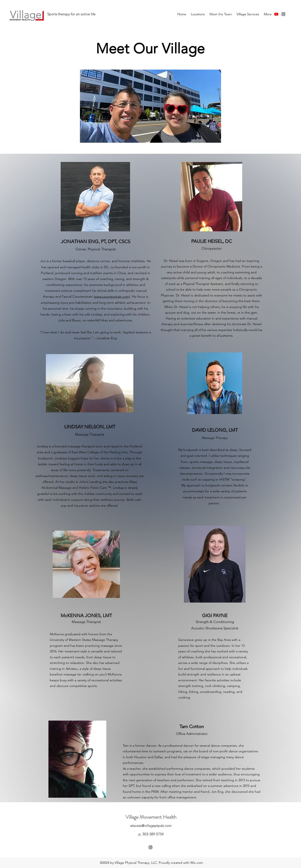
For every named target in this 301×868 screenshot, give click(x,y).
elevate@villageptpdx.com (151, 826)
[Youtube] (276, 14)
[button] (198, 14)
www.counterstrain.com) (112, 296)
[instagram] (283, 14)
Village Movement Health (151, 817)
